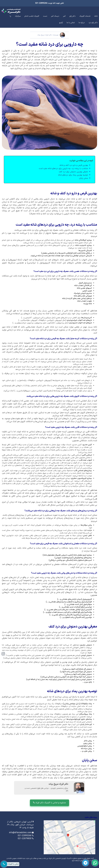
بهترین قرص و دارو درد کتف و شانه (74, 165)
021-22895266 (25, 836)
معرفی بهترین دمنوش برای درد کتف (73, 172)
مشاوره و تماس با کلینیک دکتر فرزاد (49, 803)
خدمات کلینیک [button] (85, 16)
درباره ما (82, 23)
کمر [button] (64, 16)
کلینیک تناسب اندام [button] (32, 16)
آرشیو (61, 23)
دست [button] (45, 16)
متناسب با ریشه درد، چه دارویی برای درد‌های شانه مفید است (63, 169)
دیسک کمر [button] (55, 16)
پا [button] (10, 16)
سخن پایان (83, 178)
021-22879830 (25, 839)
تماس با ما (71, 23)
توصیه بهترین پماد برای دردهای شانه (73, 175)
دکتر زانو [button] (73, 16)
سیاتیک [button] (18, 16)
